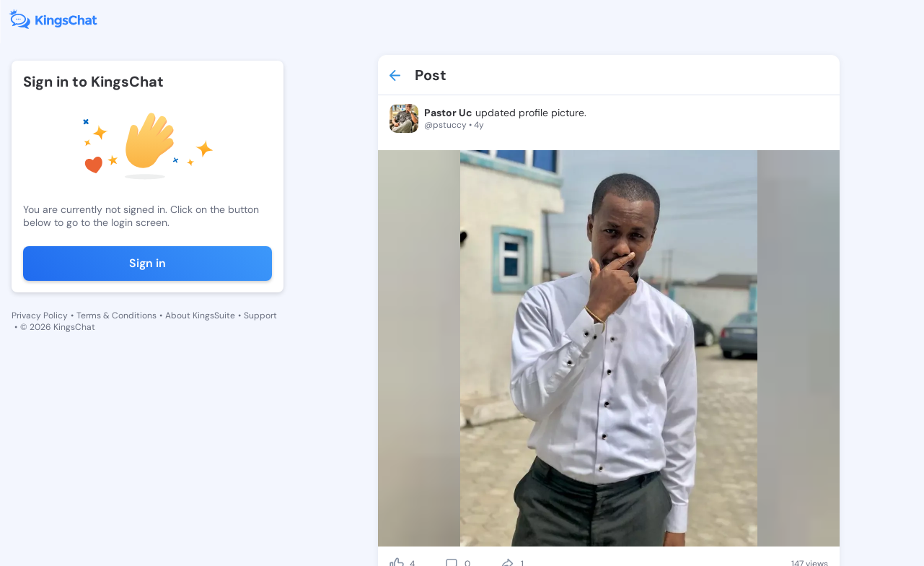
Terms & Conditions (116, 315)
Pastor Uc (448, 113)
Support (260, 315)
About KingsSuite (200, 315)
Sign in (148, 263)
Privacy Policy (40, 315)
